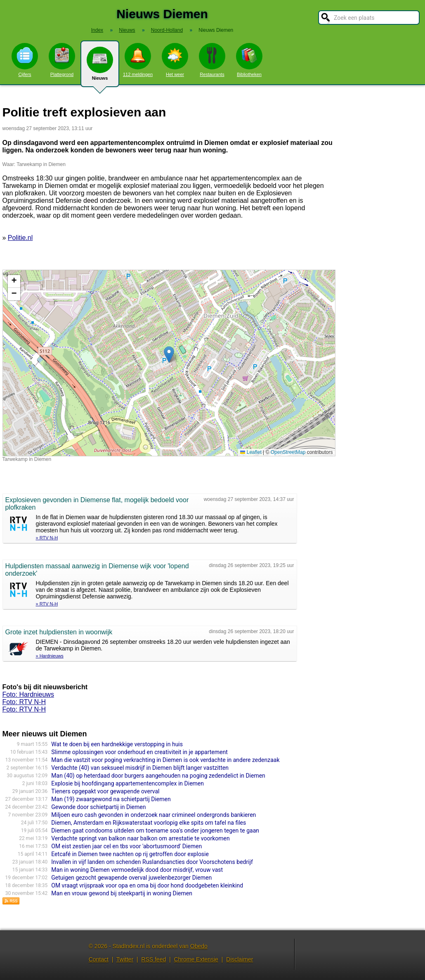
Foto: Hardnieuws (28, 694)
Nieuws (100, 67)
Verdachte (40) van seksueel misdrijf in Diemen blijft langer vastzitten (140, 768)
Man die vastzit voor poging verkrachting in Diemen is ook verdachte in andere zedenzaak (165, 760)
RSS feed (153, 959)
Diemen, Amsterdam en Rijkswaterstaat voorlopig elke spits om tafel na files (149, 823)
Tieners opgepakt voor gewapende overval (105, 791)
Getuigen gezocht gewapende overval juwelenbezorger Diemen (131, 878)
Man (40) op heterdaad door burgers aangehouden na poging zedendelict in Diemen (158, 776)
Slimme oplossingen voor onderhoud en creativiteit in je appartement (139, 752)
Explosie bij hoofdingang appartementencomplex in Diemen (127, 783)
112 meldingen (138, 60)
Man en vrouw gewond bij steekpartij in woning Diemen (122, 893)
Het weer (175, 60)
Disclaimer (240, 959)
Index (97, 30)
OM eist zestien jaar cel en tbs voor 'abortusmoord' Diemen (126, 846)
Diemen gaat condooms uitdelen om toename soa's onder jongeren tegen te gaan (155, 831)
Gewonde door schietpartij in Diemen (98, 807)
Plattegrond (62, 60)
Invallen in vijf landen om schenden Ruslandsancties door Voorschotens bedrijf (152, 862)
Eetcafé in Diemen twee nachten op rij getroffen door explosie (130, 854)
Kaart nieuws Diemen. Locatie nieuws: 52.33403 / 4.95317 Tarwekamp (168, 363)
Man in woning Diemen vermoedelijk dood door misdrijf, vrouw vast (137, 870)
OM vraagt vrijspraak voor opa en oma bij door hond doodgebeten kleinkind (147, 885)
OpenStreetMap (288, 452)
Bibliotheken (249, 60)
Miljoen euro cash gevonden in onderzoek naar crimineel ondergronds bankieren (153, 815)
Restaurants (212, 60)
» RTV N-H (47, 538)
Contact (99, 959)
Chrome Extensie (196, 959)
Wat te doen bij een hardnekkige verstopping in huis (117, 744)
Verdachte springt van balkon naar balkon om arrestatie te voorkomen (140, 838)
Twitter (125, 959)
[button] (169, 355)
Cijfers (25, 60)
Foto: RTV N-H (24, 702)
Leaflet (251, 452)
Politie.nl (20, 238)
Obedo (199, 946)
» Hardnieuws (50, 656)
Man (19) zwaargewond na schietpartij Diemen (111, 799)
